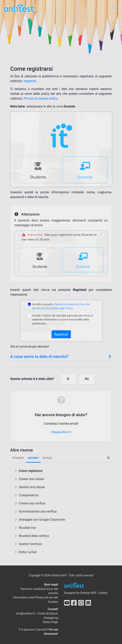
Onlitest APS (88, 593)
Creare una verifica (32, 503)
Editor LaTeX (28, 552)
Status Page (50, 622)
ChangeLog (51, 618)
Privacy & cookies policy (41, 98)
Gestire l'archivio (31, 544)
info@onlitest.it (26, 614)
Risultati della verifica (34, 536)
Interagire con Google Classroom (42, 520)
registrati (30, 81)
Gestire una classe (32, 487)
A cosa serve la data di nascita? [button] (61, 356)
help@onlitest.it (61, 432)
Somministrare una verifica (38, 511)
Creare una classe (32, 479)
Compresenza (29, 495)
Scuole (47, 458)
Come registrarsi (31, 471)
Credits (103, 593)
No (87, 379)
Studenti (18, 458)
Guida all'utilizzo (48, 614)
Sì (68, 379)
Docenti (33, 458)
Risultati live (27, 528)
